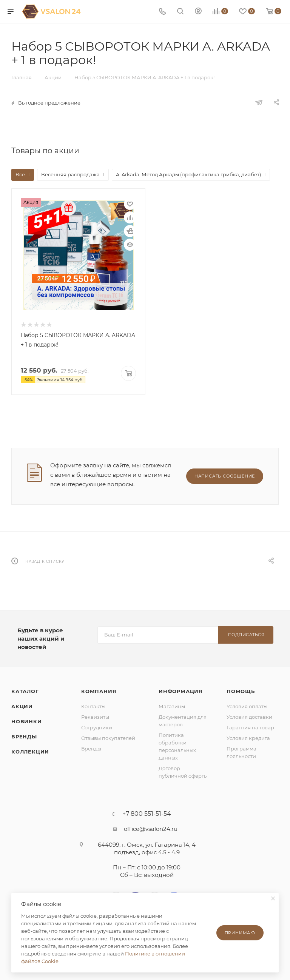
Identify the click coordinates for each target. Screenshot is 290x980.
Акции (22, 706)
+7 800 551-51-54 (147, 813)
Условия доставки (249, 716)
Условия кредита (248, 737)
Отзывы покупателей (108, 737)
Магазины (172, 706)
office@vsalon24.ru (151, 828)
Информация (181, 690)
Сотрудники (97, 727)
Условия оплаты (247, 706)
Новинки (27, 721)
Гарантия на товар (250, 727)
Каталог (25, 690)
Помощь (241, 690)
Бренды (24, 736)
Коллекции (30, 751)
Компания (99, 690)
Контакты (93, 706)
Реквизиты (95, 716)
